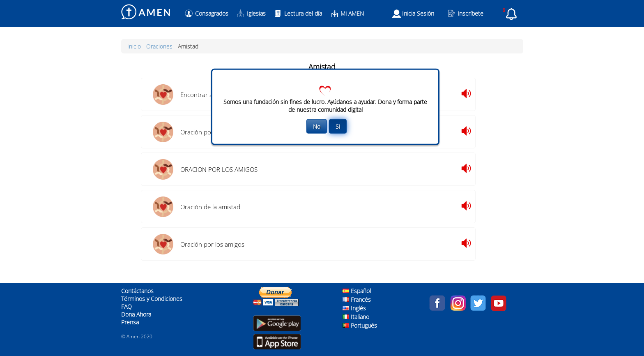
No (317, 126)
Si (338, 126)
